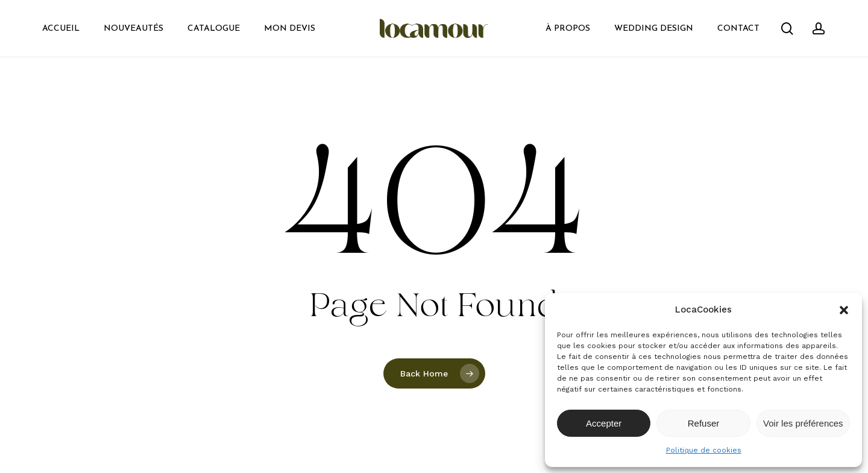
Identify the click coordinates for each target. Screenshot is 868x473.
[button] (844, 310)
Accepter (604, 423)
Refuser (704, 423)
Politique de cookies (704, 450)
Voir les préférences (803, 423)
